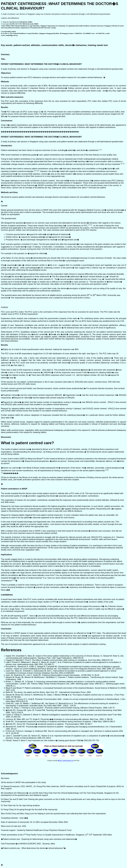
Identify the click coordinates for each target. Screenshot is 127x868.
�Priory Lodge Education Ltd (66, 761)
